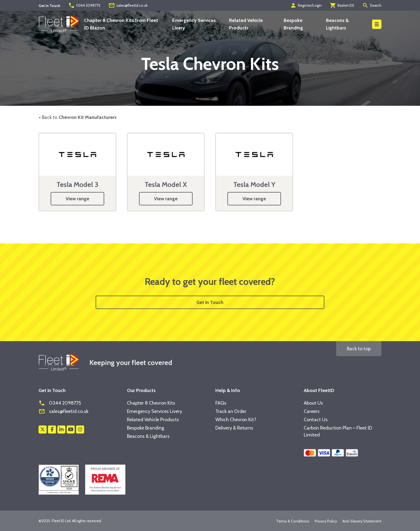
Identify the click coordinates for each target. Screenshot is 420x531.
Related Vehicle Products (153, 420)
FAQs (221, 403)
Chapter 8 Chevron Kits (151, 403)
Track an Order (231, 411)
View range (77, 199)
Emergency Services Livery (155, 411)
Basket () (342, 5)
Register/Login (306, 5)
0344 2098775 (84, 5)
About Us (313, 403)
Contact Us (316, 420)
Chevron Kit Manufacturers (88, 117)
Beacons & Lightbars (148, 436)
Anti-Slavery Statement (362, 521)
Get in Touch (210, 302)
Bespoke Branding (146, 428)
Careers (312, 411)
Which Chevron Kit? (236, 420)
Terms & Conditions (293, 521)
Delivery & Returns (234, 428)
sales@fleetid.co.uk (128, 5)
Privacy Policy (326, 521)
